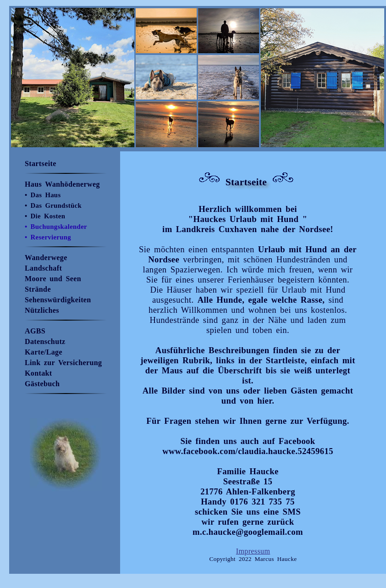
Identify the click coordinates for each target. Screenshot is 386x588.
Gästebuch (42, 384)
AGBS (35, 331)
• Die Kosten (45, 216)
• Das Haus (43, 195)
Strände (38, 289)
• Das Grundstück (53, 205)
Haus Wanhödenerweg (62, 184)
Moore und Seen (53, 279)
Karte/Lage (44, 352)
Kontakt (39, 373)
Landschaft (43, 268)
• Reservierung (48, 237)
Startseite (41, 164)
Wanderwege (46, 258)
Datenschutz (45, 341)
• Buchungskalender (56, 227)
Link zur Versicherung (63, 363)
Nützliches (42, 310)
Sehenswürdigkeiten (58, 300)
